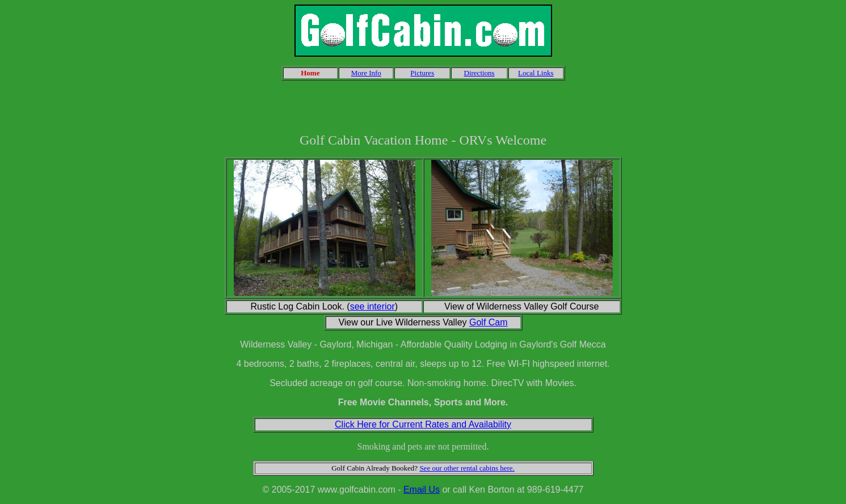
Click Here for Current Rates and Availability (423, 424)
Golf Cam (489, 322)
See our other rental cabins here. (467, 468)
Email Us (422, 490)
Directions (479, 73)
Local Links (536, 73)
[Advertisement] (423, 107)
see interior (373, 306)
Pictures (422, 73)
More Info (366, 73)
